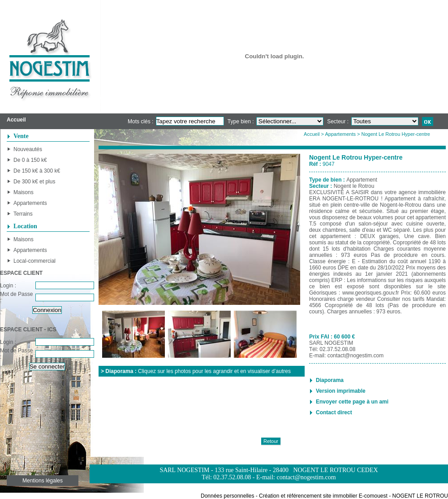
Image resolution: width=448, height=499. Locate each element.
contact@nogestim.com (356, 356)
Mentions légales (43, 481)
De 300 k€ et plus (34, 182)
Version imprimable (341, 391)
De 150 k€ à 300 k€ (37, 171)
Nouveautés (28, 149)
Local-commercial (34, 261)
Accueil (312, 134)
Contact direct (334, 412)
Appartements (30, 203)
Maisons (24, 192)
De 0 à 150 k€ (30, 160)
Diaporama (330, 380)
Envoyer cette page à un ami (352, 402)
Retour (271, 441)
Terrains (23, 214)
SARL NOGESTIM (331, 343)
